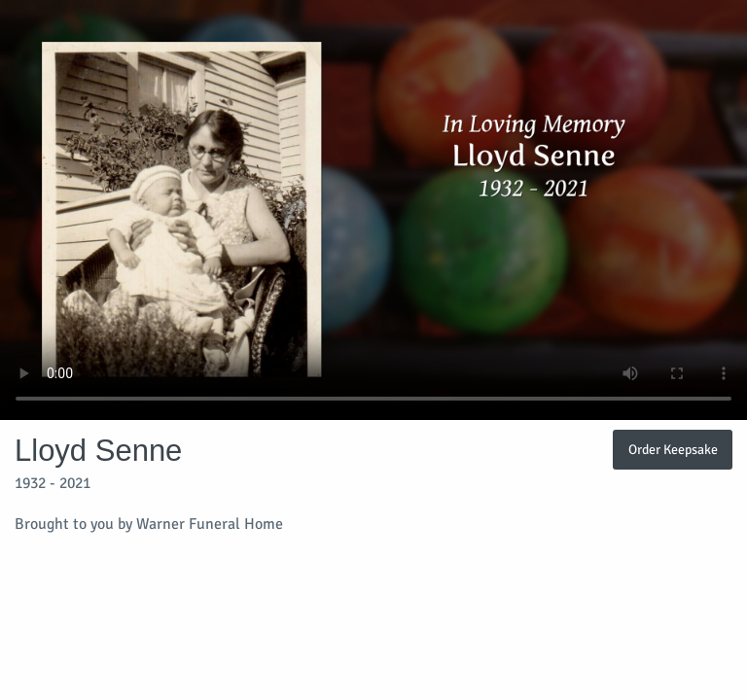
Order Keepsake (673, 449)
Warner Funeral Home (210, 524)
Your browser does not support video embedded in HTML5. (373, 210)
